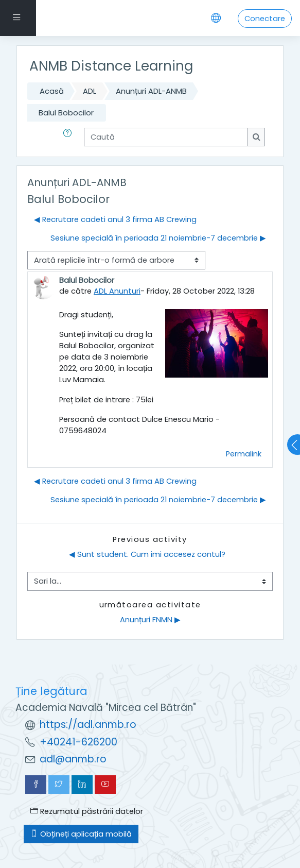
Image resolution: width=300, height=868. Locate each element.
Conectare (265, 19)
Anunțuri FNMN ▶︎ (150, 620)
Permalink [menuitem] (244, 454)
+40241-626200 (78, 742)
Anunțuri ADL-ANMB (151, 91)
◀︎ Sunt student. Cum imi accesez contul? (147, 554)
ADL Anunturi (117, 291)
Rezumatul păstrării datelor (87, 811)
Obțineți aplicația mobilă (81, 834)
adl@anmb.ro (73, 759)
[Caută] (166, 137)
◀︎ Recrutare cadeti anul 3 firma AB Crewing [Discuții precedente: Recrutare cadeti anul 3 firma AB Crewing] (115, 219)
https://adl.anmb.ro (88, 725)
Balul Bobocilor (66, 113)
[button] (69, 137)
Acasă (52, 91)
